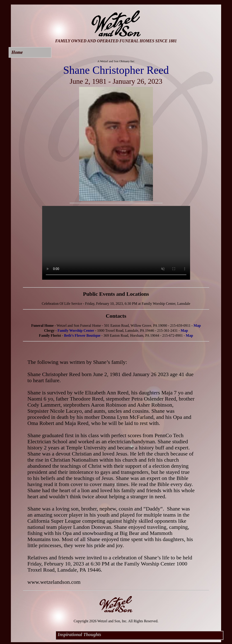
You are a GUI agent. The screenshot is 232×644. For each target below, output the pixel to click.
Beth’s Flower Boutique (82, 335)
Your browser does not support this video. (116, 243)
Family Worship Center (76, 330)
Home (17, 52)
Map (197, 326)
